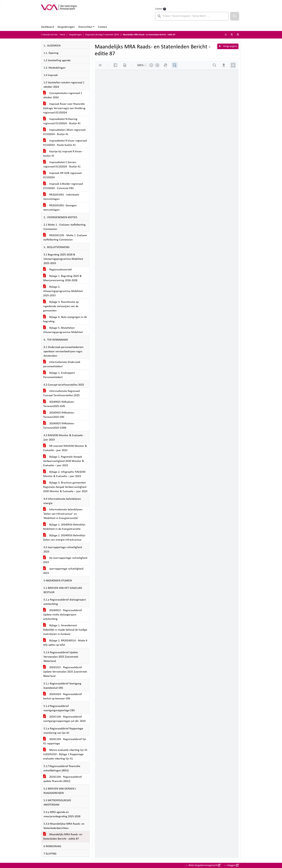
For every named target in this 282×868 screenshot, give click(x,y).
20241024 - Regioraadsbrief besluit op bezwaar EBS (62, 696)
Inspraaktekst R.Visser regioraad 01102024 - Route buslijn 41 (65, 143)
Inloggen (232, 865)
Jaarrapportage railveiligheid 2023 (63, 571)
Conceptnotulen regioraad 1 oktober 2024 (63, 95)
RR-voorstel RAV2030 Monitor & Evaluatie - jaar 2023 (65, 448)
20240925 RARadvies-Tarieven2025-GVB (59, 404)
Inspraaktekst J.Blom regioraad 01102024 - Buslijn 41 (64, 132)
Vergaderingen (66, 27)
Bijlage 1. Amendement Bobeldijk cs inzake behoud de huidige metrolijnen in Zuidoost (65, 630)
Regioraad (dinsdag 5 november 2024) (102, 35)
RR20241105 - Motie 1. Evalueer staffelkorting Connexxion (65, 238)
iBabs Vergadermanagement (204, 865)
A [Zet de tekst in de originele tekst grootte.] (226, 35)
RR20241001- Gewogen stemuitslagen (60, 208)
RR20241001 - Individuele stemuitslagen (61, 197)
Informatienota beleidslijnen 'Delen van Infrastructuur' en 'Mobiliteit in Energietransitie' (63, 514)
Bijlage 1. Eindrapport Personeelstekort (59, 375)
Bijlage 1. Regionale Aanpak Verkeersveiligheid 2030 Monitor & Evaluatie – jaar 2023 (64, 461)
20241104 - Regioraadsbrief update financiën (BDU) (62, 779)
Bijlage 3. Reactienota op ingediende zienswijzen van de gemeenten (61, 306)
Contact (103, 27)
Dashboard (47, 27)
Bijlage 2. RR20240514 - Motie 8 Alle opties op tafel (65, 643)
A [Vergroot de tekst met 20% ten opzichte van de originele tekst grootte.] (232, 35)
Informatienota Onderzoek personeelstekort (62, 364)
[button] (235, 16)
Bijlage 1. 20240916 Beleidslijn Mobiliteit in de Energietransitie (64, 527)
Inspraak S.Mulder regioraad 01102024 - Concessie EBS (63, 186)
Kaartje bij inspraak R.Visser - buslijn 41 (63, 154)
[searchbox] (192, 16)
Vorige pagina (228, 46)
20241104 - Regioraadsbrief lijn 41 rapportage (65, 741)
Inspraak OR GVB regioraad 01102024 (62, 175)
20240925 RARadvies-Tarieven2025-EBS (59, 415)
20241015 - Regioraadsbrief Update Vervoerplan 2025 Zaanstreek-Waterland (65, 672)
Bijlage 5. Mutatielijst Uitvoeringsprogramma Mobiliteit (63, 330)
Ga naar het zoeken (0, 2)
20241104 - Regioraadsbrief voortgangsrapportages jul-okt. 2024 (64, 719)
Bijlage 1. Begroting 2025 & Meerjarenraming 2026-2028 (62, 278)
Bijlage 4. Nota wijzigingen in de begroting (65, 319)
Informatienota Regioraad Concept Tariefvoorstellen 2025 (61, 393)
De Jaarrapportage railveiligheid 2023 (65, 560)
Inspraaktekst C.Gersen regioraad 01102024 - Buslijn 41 (62, 165)
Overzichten (85, 27)
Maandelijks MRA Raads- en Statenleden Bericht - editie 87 (63, 837)
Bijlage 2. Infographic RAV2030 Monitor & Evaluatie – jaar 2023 (64, 474)
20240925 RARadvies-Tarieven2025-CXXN (59, 426)
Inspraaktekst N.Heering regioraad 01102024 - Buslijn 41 (62, 121)
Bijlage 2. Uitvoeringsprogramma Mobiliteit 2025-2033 (63, 291)
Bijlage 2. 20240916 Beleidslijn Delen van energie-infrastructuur (64, 538)
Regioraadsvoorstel (57, 270)
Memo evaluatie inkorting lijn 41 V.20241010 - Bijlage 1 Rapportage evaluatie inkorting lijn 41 (65, 754)
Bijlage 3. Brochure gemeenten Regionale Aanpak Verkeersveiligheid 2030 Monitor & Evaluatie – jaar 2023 (65, 487)
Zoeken (159, 9)
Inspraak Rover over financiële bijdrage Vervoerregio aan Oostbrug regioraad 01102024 (64, 108)
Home (62, 35)
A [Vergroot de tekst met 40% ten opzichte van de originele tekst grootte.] (238, 35)
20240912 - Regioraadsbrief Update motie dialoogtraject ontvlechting (62, 615)
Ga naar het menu (1, 2)
